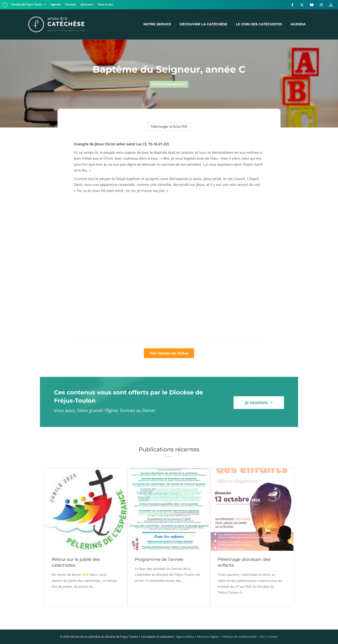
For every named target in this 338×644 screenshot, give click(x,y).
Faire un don (105, 5)
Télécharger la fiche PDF (169, 127)
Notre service (157, 24)
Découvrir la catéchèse (203, 24)
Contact (273, 637)
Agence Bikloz (185, 637)
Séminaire (87, 5)
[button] (259, 403)
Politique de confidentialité (239, 637)
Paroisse (71, 5)
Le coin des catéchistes (259, 24)
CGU (262, 637)
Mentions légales (208, 637)
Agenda (56, 5)
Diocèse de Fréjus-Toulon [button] (27, 5)
